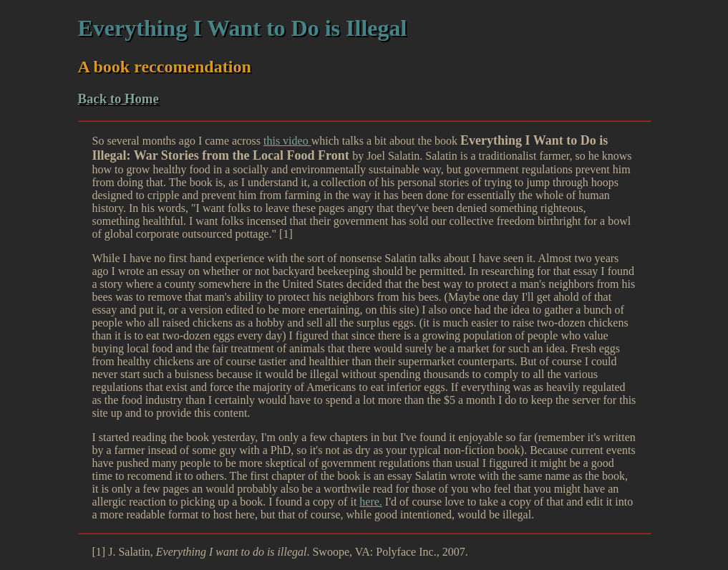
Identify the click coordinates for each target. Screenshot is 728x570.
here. (371, 502)
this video (287, 141)
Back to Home (118, 98)
